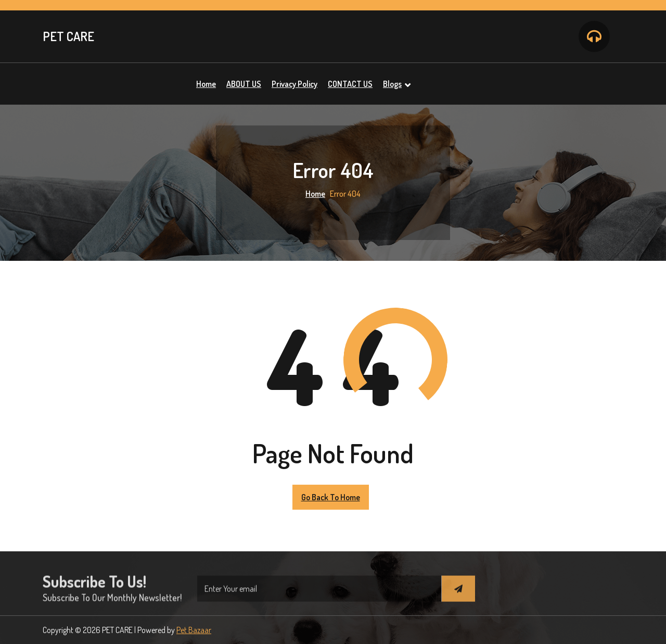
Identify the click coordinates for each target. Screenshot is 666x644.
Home (315, 194)
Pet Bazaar (194, 630)
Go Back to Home (331, 497)
